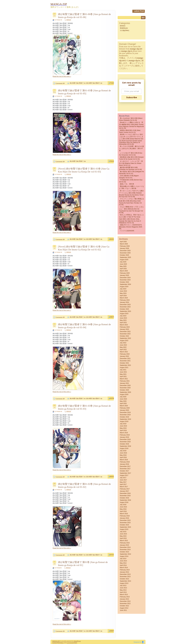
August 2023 (124, 314)
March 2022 (124, 352)
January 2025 (124, 275)
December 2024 (125, 278)
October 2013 (124, 579)
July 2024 (123, 289)
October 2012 (124, 606)
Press (79, 641)
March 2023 (124, 325)
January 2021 (124, 383)
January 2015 (124, 545)
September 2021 (125, 365)
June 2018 (123, 453)
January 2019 (124, 437)
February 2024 (125, 300)
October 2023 (124, 309)
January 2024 (124, 302)
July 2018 (123, 451)
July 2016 (123, 505)
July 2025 (123, 262)
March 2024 (124, 298)
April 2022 (123, 350)
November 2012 (125, 604)
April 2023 (123, 323)
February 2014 (125, 570)
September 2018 (125, 446)
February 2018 (125, 462)
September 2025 (125, 257)
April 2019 (123, 430)
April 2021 (123, 377)
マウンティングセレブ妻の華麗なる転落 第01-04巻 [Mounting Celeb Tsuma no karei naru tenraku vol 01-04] (131, 202)
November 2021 (125, 361)
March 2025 (124, 271)
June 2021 (123, 372)
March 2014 (124, 568)
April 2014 (123, 565)
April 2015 (123, 538)
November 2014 (125, 550)
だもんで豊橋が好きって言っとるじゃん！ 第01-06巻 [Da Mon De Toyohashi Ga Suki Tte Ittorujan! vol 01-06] (131, 210)
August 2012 (124, 608)
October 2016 (124, 498)
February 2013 (125, 597)
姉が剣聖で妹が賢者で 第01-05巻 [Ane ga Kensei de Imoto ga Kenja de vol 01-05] (84, 92)
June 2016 (123, 507)
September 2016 (125, 500)
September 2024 (125, 284)
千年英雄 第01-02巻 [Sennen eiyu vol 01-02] (131, 181)
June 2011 (123, 610)
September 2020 (125, 392)
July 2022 (123, 343)
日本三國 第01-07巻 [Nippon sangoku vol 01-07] (129, 177)
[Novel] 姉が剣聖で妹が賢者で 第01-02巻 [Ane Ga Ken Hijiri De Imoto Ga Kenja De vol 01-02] (84, 248)
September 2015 (125, 527)
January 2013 (124, 599)
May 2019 (123, 428)
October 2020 (124, 390)
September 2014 (125, 554)
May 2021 (123, 374)
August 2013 (124, 583)
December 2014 (125, 547)
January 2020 (124, 410)
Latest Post (139, 11)
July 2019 (123, 424)
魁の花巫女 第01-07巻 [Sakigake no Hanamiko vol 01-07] (132, 173)
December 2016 (125, 493)
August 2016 (124, 502)
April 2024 (123, 296)
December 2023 (125, 305)
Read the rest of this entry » (62, 76)
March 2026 (124, 244)
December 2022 (125, 332)
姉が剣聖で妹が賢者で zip (94, 83)
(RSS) (58, 643)
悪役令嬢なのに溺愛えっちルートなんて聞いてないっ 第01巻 (131, 187)
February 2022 (125, 354)
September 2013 (125, 581)
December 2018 (125, 439)
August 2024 (124, 287)
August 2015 (124, 529)
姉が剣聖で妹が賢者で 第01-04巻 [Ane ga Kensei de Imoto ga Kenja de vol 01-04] (84, 326)
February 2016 (125, 516)
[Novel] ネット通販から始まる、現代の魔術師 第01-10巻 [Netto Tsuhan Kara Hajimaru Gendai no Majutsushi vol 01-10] (131, 125)
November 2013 (125, 577)
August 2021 (124, 368)
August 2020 (124, 394)
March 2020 (124, 406)
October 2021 (124, 363)
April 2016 (123, 511)
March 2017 (124, 487)
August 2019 (124, 421)
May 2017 (123, 482)
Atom (62, 643)
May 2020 (123, 401)
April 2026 (123, 242)
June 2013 (123, 588)
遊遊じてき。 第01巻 (127, 184)
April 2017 (123, 484)
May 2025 (123, 266)
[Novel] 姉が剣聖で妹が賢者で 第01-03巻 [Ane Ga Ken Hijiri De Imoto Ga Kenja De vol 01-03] (84, 170)
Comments (70, 643)
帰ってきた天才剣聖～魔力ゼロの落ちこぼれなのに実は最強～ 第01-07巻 (131, 148)
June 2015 (123, 534)
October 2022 (124, 336)
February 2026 (125, 246)
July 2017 (123, 478)
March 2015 (124, 541)
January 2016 (124, 518)
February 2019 (125, 435)
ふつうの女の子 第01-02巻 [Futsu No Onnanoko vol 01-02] (131, 154)
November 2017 (125, 469)
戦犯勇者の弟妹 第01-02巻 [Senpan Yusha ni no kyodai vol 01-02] (131, 158)
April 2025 (123, 269)
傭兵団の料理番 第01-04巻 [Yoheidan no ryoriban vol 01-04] (130, 168)
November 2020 (125, 388)
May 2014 (123, 563)
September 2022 (125, 338)
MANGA (69, 20)
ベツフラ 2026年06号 (127, 231)
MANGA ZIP (56, 641)
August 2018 (124, 448)
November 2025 (125, 253)
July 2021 (123, 370)
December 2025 (125, 251)
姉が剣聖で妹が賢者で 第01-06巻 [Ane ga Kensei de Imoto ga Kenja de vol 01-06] (84, 16)
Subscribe (132, 97)
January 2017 (124, 491)
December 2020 (125, 386)
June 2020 (123, 399)
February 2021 (125, 381)
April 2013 (123, 592)
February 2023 (125, 327)
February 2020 (125, 408)
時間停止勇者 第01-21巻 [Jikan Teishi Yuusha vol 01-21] (130, 131)
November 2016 (125, 496)
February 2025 (125, 273)
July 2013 (123, 586)
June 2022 (123, 345)
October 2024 (124, 282)
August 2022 (124, 341)
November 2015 (125, 523)
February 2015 (125, 543)
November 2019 (125, 415)
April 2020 (123, 403)
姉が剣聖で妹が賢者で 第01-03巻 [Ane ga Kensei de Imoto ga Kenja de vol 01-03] (84, 407)
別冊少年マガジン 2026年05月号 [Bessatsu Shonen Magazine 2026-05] (131, 227)
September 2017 (125, 473)
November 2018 (125, 442)
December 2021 (125, 359)
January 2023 (124, 329)
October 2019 (124, 417)
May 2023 (123, 320)
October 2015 (124, 525)
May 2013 (123, 590)
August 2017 (124, 475)
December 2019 (125, 412)
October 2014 (124, 552)
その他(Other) (124, 30)
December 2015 (125, 520)
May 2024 (123, 293)
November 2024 (125, 280)
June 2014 (123, 561)
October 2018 (124, 444)
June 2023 (123, 318)
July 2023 (123, 316)
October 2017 (124, 471)
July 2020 (123, 397)
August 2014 (124, 556)
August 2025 (124, 260)
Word (76, 641)
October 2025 (124, 255)
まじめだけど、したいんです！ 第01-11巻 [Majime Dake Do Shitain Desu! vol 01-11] (131, 163)
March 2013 (124, 595)
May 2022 (123, 347)
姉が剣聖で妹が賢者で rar (78, 83)
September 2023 (125, 311)
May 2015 (123, 536)
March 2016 (124, 514)
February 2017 (125, 489)
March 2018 (124, 460)
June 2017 (123, 480)
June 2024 (123, 291)
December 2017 (125, 466)
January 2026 (124, 248)
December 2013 (125, 574)
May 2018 (123, 455)
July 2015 (123, 532)
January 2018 (124, 464)
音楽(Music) (124, 28)
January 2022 (124, 356)
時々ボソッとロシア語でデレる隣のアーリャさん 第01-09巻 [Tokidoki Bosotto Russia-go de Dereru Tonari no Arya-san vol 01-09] (131, 194)
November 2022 (125, 334)
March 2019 (124, 433)
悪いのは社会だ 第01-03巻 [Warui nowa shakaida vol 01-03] (131, 119)
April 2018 (123, 457)
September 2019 (125, 419)
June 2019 (123, 426)
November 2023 (125, 307)
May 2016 (123, 509)
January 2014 (124, 572)
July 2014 (123, 559)
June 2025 (123, 264)
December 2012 (125, 601)
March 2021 (124, 379)
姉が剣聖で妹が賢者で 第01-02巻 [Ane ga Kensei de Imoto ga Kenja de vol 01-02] (84, 485)
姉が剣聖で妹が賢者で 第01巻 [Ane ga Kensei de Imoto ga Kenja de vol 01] (83, 564)
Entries (54, 643)
